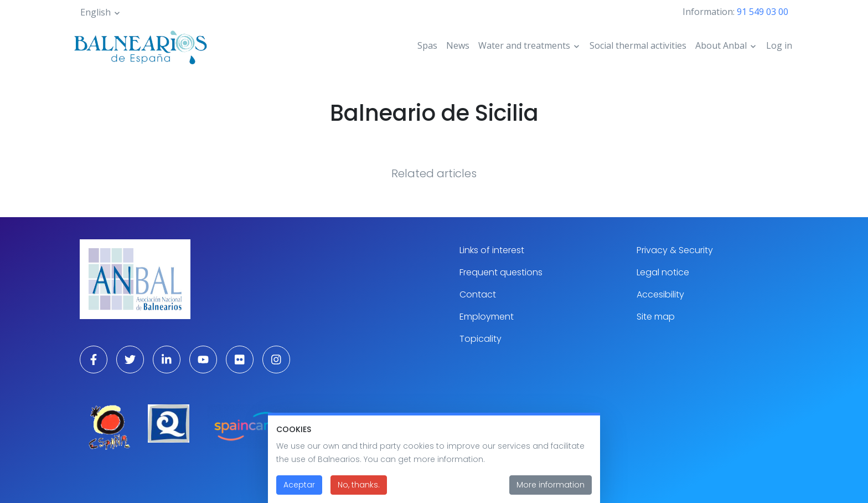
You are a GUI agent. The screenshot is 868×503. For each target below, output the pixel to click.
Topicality (480, 339)
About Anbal (721, 45)
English (95, 12)
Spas (427, 45)
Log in (779, 45)
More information (551, 491)
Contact (478, 294)
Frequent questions (501, 272)
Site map (656, 317)
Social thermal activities (638, 45)
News (458, 45)
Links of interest (492, 250)
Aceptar (299, 491)
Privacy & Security (675, 250)
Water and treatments (524, 45)
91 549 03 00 (763, 12)
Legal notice (663, 272)
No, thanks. (359, 491)
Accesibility (660, 294)
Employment (487, 317)
